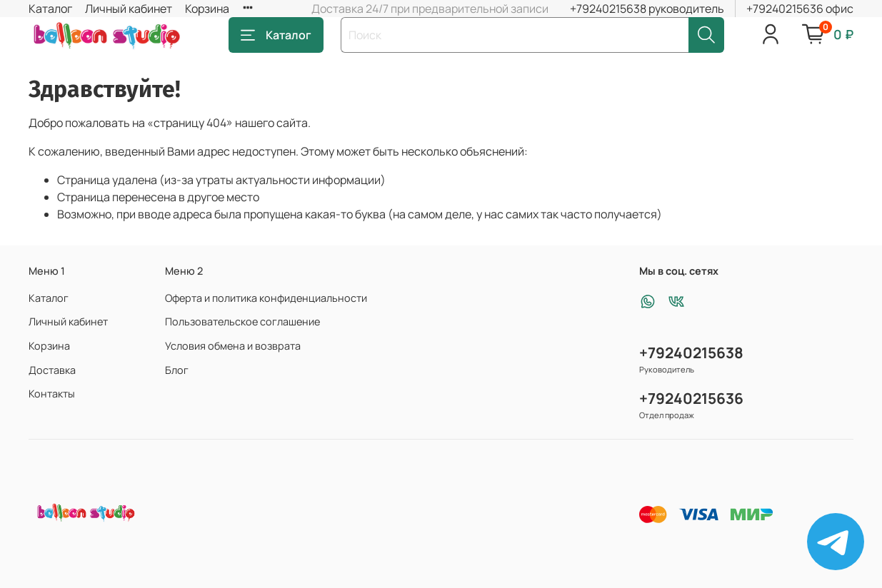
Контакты (52, 394)
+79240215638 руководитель (647, 9)
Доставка (52, 370)
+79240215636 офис (800, 9)
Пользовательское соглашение (242, 321)
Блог (177, 370)
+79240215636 (691, 398)
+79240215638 (691, 353)
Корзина (207, 9)
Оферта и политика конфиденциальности (266, 298)
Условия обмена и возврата (233, 346)
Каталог (50, 9)
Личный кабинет (129, 9)
